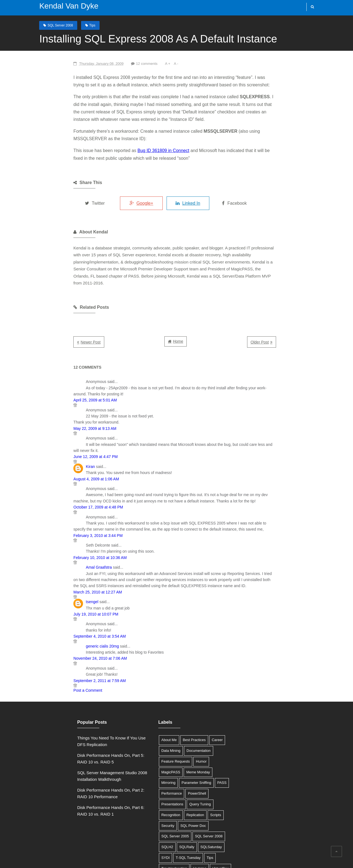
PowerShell (184, 735)
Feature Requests (148, 714)
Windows (141, 810)
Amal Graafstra (54, 526)
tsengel (48, 554)
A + (125, 63)
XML (158, 810)
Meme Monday (145, 724)
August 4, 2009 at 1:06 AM (52, 437)
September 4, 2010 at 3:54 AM (55, 589)
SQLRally (193, 778)
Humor (173, 714)
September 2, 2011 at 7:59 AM (55, 633)
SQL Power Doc (146, 767)
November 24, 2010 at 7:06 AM (56, 611)
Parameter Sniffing (198, 724)
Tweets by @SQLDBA (248, 690)
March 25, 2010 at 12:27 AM (53, 544)
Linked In (170, 188)
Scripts (163, 756)
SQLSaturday (144, 788)
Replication (142, 756)
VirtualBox (193, 799)
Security (181, 756)
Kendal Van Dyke (58, 6)
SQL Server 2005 (179, 767)
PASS (138, 735)
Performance (159, 735)
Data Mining (143, 703)
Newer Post (46, 313)
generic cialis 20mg (58, 598)
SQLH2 (173, 778)
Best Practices (166, 692)
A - (134, 63)
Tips (82, 25)
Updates (172, 799)
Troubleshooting (146, 799)
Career (189, 692)
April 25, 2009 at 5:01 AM (51, 365)
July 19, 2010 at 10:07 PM (51, 566)
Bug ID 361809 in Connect (119, 135)
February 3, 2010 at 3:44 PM (54, 494)
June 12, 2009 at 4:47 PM (51, 415)
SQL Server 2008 (50, 25)
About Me (141, 692)
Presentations (145, 746)
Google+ (113, 188)
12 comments (103, 63)
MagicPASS (194, 714)
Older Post (304, 313)
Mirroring (170, 724)
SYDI (165, 788)
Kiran (46, 425)
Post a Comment (43, 643)
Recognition (199, 746)
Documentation (171, 703)
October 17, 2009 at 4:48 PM (54, 466)
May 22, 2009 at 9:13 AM (50, 393)
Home (178, 312)
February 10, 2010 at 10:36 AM (56, 516)
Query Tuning (172, 746)
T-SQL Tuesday (188, 788)
